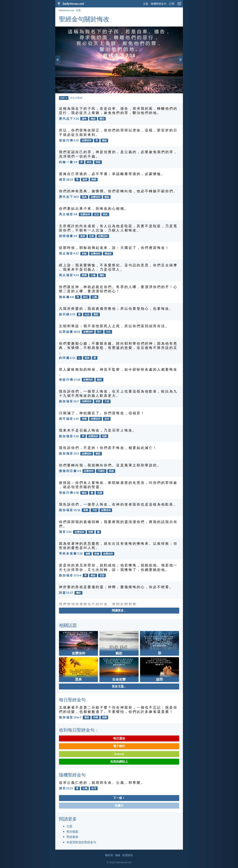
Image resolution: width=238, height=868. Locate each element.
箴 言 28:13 (66, 180)
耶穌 (84, 254)
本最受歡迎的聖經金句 (81, 842)
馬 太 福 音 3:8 (68, 214)
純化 (89, 162)
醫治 (102, 119)
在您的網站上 (119, 762)
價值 (87, 717)
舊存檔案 (72, 832)
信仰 (107, 419)
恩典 (84, 197)
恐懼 (96, 717)
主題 (146, 4)
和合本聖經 (76, 98)
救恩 (83, 236)
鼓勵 (104, 717)
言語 (102, 575)
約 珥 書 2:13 (67, 358)
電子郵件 (119, 746)
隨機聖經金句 (159, 4)
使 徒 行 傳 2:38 (69, 493)
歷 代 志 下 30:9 (69, 197)
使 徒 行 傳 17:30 (70, 380)
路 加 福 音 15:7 (69, 401)
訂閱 (172, 4)
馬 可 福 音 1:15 (69, 419)
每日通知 (119, 738)
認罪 (85, 180)
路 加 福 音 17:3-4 (70, 575)
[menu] (179, 5)
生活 (96, 214)
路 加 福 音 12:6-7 (70, 717)
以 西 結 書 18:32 (70, 332)
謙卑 (84, 119)
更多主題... (119, 686)
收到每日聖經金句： (79, 730)
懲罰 (96, 314)
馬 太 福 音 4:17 (69, 253)
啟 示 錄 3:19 (67, 314)
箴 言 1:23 (65, 532)
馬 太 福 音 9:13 (69, 275)
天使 (95, 510)
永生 (108, 332)
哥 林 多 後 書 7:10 (71, 554)
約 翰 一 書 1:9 (68, 162)
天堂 (107, 401)
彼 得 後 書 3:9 (68, 236)
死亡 (99, 332)
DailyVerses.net (67, 10)
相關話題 (68, 625)
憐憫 (94, 180)
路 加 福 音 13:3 (69, 453)
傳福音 (108, 254)
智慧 (91, 532)
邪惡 (98, 162)
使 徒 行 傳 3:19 (69, 140)
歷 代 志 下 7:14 (69, 119)
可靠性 (101, 471)
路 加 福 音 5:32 (69, 436)
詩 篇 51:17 (66, 593)
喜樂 (98, 401)
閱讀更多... (119, 610)
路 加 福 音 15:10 (70, 510)
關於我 (109, 855)
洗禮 (100, 493)
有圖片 (119, 806)
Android (119, 754)
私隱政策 (128, 855)
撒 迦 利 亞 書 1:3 (70, 471)
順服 (111, 471)
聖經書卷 (72, 837)
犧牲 (102, 275)
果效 (105, 214)
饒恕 (93, 119)
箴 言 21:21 (66, 788)
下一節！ (119, 798)
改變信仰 (87, 140)
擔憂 (88, 554)
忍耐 (92, 236)
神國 (84, 419)
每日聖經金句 (72, 700)
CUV (64, 98)
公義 (93, 275)
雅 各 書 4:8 (66, 297)
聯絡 (118, 855)
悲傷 (97, 554)
